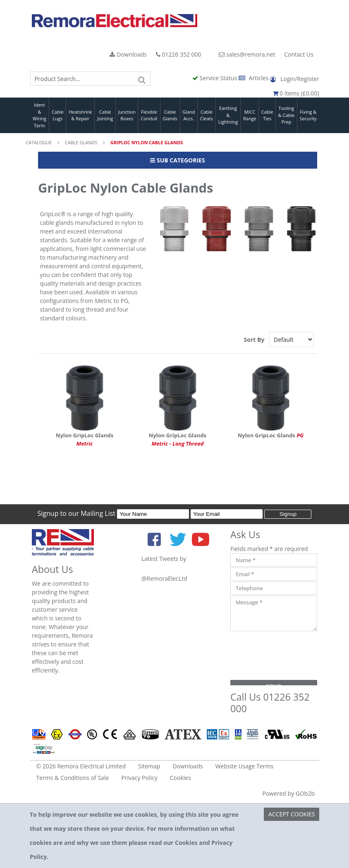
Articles (254, 78)
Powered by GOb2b (288, 793)
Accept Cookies (292, 814)
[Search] (142, 79)
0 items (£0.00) (296, 93)
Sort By (255, 340)
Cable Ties (267, 115)
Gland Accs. (189, 115)
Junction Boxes (127, 115)
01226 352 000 (179, 54)
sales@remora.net (247, 54)
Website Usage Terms (244, 766)
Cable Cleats (207, 115)
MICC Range (250, 115)
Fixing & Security (308, 115)
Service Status (215, 78)
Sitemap (149, 766)
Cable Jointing (105, 115)
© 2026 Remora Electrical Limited (81, 766)
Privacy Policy (139, 778)
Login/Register (294, 79)
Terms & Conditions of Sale (73, 778)
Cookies (180, 778)
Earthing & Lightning (228, 115)
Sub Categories (177, 160)
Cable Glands (170, 115)
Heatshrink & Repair (80, 115)
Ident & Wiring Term (39, 115)
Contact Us (299, 54)
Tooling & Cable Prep (287, 115)
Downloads (128, 54)
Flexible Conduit (149, 115)
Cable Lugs (58, 115)
